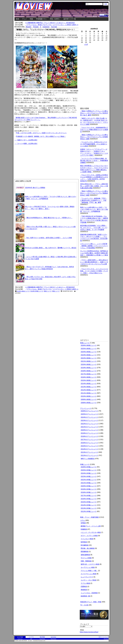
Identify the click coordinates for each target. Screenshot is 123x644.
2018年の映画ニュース (89, 371)
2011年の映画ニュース (89, 393)
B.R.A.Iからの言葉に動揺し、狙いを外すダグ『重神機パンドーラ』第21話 (51, 248)
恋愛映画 (84, 587)
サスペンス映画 (86, 558)
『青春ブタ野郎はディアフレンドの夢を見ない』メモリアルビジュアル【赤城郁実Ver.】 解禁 (94, 137)
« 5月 (86, 44)
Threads (36, 27)
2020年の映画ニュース (89, 364)
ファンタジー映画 (87, 539)
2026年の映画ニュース (89, 345)
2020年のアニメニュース (89, 430)
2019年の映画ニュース (23, 291)
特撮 (31, 19)
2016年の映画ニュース (89, 377)
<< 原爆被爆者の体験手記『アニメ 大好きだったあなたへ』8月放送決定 (50, 23)
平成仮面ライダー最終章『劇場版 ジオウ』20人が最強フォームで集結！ (41, 136)
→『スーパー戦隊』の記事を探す (26, 144)
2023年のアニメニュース (89, 420)
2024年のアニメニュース (89, 417)
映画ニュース (48, 291)
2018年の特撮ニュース (89, 492)
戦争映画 (84, 542)
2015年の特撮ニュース (89, 502)
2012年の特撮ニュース (89, 511)
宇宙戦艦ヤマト (41, 19)
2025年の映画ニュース (89, 349)
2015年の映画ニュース (89, 380)
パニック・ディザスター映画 (91, 532)
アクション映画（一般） (89, 571)
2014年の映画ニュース (89, 384)
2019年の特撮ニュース (37, 291)
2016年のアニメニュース (89, 443)
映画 (17, 19)
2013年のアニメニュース (89, 452)
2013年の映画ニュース (89, 387)
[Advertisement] (30, 158)
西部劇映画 (85, 552)
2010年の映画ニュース (89, 396)
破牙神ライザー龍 (70, 19)
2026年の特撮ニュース (89, 467)
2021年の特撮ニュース (89, 483)
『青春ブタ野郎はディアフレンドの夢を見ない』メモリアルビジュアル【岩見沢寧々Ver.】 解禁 (94, 113)
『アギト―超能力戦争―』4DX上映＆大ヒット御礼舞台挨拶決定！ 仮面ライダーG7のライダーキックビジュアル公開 (94, 262)
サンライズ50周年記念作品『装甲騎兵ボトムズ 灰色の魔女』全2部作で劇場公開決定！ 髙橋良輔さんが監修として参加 (94, 253)
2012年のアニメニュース (89, 455)
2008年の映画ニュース (89, 403)
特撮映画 (84, 529)
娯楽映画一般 (85, 596)
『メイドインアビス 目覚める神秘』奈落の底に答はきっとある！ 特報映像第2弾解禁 (94, 161)
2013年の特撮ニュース (89, 508)
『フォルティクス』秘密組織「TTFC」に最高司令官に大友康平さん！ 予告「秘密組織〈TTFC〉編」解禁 (94, 200)
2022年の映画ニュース (89, 358)
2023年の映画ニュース (89, 355)
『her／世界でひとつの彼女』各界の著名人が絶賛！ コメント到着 (48, 238)
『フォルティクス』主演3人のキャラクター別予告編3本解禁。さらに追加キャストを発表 (94, 144)
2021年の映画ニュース (89, 361)
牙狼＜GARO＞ (55, 19)
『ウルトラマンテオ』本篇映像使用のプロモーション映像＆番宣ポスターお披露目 (94, 130)
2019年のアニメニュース (89, 433)
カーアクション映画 (88, 567)
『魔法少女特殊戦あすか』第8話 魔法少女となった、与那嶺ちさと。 (49, 218)
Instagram (46, 27)
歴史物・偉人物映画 (88, 548)
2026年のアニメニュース (89, 411)
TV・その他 (84, 605)
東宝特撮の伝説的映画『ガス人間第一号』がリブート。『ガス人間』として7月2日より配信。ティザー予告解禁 (94, 228)
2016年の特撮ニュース (89, 499)
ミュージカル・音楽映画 (89, 593)
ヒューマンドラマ (87, 577)
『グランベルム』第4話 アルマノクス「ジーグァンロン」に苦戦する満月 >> (52, 25)
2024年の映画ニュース (89, 352)
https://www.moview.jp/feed (89, 632)
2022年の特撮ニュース (89, 480)
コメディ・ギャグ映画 (88, 580)
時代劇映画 (85, 545)
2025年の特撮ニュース (89, 470)
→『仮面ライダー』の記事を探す (26, 140)
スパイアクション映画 (88, 574)
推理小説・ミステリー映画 (90, 564)
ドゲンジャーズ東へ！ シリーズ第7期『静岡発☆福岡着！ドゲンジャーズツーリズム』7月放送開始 (94, 246)
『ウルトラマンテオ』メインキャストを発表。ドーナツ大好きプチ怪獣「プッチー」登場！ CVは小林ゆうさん (94, 271)
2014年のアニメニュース (89, 449)
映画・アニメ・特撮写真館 (89, 517)
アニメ (24, 19)
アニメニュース (86, 408)
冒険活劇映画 (85, 555)
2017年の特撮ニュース (89, 496)
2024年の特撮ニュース (89, 473)
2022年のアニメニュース (89, 424)
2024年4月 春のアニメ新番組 (35, 188)
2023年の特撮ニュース (89, 476)
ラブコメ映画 (85, 583)
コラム (83, 520)
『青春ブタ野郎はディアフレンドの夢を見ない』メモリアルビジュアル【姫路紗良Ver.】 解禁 (94, 193)
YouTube (54, 27)
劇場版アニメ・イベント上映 (91, 526)
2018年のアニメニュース (89, 436)
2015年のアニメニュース (89, 446)
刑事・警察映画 (86, 561)
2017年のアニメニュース (89, 440)
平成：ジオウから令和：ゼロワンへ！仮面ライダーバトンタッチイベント (41, 133)
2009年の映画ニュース (89, 399)
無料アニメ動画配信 (88, 459)
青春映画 (84, 590)
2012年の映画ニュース (89, 390)
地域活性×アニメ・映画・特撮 (91, 602)
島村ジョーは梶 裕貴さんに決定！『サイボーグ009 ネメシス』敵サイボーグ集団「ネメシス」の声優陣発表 (94, 209)
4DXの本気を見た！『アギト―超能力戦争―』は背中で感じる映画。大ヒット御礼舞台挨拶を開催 (94, 186)
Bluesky (29, 27)
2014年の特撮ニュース (89, 505)
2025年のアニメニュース (89, 414)
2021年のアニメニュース (89, 427)
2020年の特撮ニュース (89, 486)
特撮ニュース (56, 291)
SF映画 (83, 523)
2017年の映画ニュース (89, 374)
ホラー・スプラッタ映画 (89, 536)
